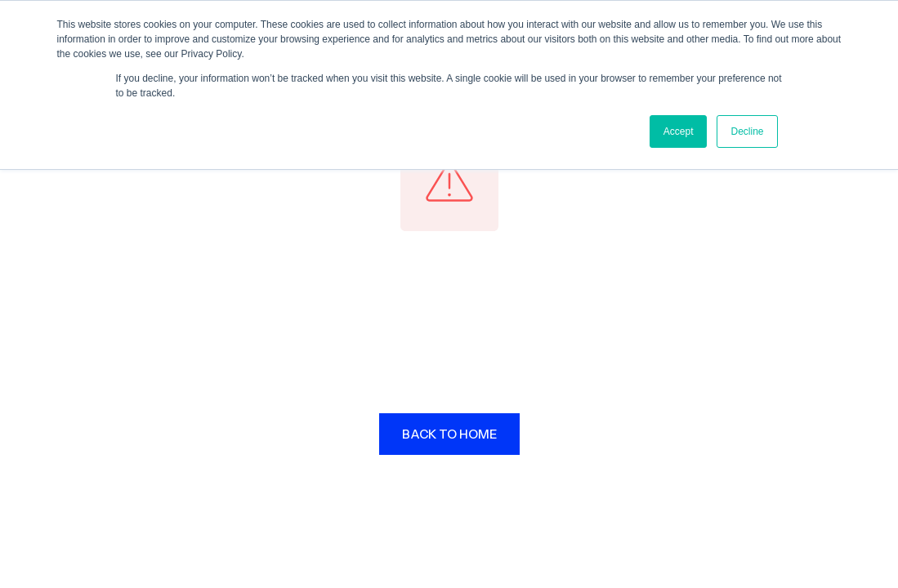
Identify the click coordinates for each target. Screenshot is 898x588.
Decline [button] (747, 131)
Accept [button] (679, 131)
